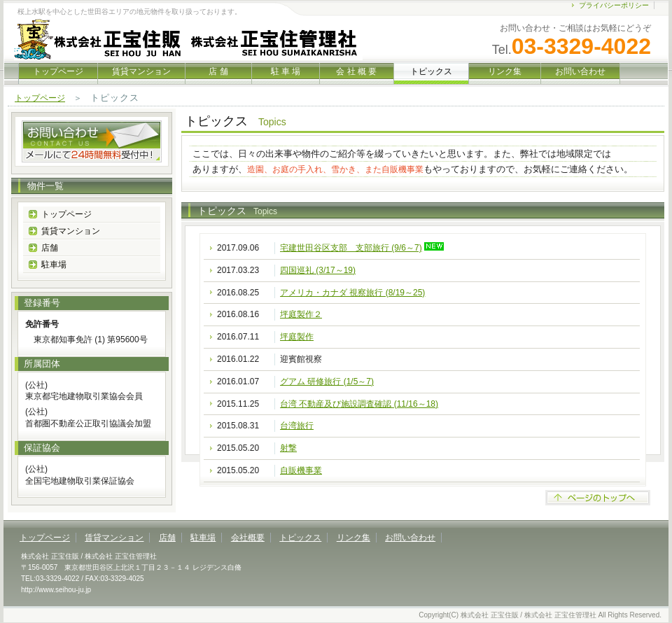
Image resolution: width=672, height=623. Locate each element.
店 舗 (218, 71)
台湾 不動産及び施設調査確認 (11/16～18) (359, 404)
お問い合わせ (580, 71)
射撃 (288, 448)
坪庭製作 (297, 337)
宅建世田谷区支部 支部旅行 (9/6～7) (351, 248)
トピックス (300, 538)
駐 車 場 (286, 71)
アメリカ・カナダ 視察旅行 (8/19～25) (352, 293)
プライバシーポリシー (614, 5)
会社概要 (248, 538)
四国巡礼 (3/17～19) (318, 270)
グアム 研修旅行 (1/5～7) (327, 381)
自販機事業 (301, 470)
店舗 (50, 248)
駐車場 (54, 265)
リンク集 (504, 71)
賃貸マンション (141, 71)
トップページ (58, 71)
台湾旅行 (297, 426)
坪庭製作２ (301, 314)
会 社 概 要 (357, 71)
